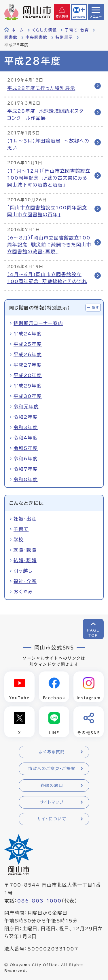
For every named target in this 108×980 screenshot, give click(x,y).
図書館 (11, 37)
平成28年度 (28, 375)
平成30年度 (28, 396)
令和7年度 (26, 469)
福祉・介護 (25, 581)
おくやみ (23, 592)
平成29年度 (28, 386)
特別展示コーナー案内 (38, 323)
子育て (21, 529)
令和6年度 (26, 459)
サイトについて (52, 819)
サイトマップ (52, 802)
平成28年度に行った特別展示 (41, 88)
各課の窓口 (52, 785)
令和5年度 (26, 448)
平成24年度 (28, 334)
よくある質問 (52, 752)
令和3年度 (26, 427)
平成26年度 (28, 355)
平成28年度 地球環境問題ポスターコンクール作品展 (48, 115)
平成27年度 (28, 365)
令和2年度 (26, 417)
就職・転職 (25, 550)
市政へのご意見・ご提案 (52, 769)
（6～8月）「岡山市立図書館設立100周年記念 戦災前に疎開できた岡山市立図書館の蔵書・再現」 (49, 245)
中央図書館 (37, 37)
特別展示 (64, 37)
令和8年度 (26, 479)
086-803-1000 (39, 901)
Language (79, 17)
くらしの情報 (44, 30)
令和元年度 (26, 407)
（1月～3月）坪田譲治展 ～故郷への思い (48, 144)
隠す (95, 308)
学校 (19, 540)
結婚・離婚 (25, 560)
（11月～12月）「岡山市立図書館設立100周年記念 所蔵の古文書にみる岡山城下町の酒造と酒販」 (49, 178)
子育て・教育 (77, 30)
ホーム (18, 30)
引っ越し (23, 571)
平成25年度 (28, 344)
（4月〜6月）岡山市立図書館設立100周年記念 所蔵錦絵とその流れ (47, 278)
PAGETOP (93, 633)
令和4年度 (26, 438)
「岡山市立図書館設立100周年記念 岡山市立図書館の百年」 (49, 211)
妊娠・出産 (25, 519)
